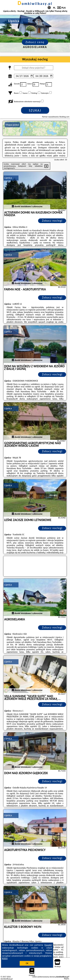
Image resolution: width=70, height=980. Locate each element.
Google (48, 945)
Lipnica (8, 178)
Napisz (67, 979)
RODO (5, 958)
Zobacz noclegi (52, 221)
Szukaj (35, 110)
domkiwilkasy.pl (35, 4)
